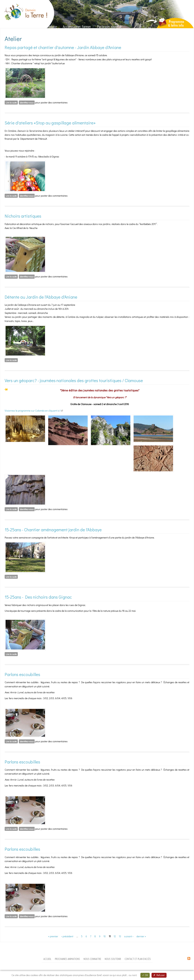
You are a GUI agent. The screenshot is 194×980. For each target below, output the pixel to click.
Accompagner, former (77, 27)
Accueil (47, 959)
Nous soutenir (113, 959)
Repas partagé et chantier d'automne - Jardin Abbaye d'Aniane (63, 47)
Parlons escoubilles (22, 674)
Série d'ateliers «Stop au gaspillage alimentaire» (50, 123)
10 (105, 936)
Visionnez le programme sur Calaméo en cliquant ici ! (34, 411)
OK (145, 975)
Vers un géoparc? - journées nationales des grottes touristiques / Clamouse (74, 380)
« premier (53, 936)
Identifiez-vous (27, 103)
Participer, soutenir (109, 27)
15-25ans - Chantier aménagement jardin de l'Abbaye (53, 530)
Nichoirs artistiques (23, 216)
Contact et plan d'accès (138, 959)
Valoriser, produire (45, 27)
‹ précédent (67, 936)
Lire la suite (12, 102)
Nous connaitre (92, 959)
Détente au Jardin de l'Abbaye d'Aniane (41, 297)
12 (115, 936)
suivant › (129, 936)
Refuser (159, 975)
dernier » (141, 936)
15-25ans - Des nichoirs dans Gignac (38, 597)
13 (120, 936)
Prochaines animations (67, 959)
